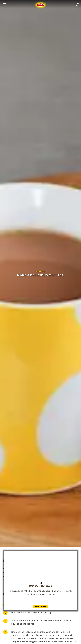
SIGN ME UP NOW (40, 606)
